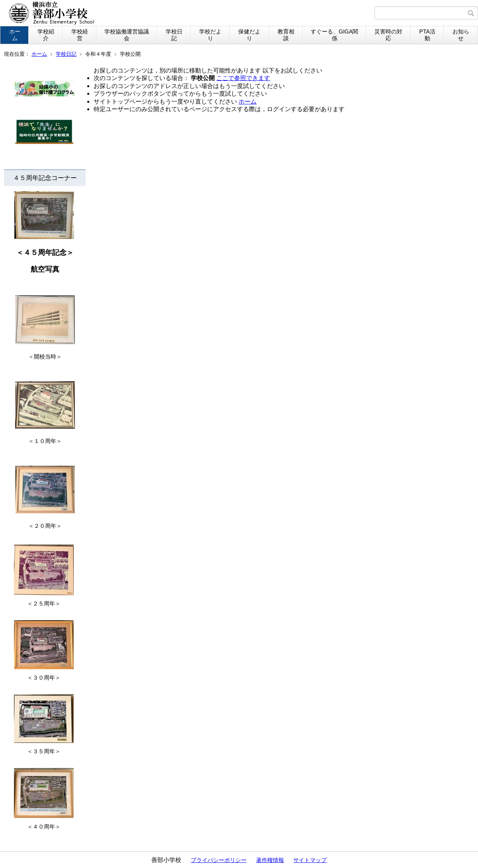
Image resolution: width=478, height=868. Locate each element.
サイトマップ (310, 860)
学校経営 (80, 35)
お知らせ (461, 35)
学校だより (210, 35)
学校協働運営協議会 (127, 35)
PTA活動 (427, 35)
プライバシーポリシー (219, 860)
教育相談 (286, 35)
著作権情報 (270, 860)
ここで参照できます (243, 78)
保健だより (249, 35)
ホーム (15, 35)
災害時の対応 (388, 35)
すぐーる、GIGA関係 (334, 35)
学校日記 (174, 35)
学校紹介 (46, 35)
